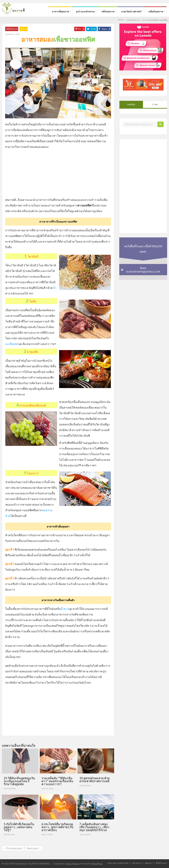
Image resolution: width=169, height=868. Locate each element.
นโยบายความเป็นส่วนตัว (118, 863)
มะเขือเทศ (12, 344)
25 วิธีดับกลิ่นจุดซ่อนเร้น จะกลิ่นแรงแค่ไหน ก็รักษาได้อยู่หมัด (19, 781)
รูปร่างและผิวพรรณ (85, 11)
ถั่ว (55, 288)
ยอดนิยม (131, 104)
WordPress (97, 864)
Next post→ (34, 848)
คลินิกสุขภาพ (108, 11)
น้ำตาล (65, 609)
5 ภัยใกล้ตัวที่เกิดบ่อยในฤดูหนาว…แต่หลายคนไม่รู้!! (19, 827)
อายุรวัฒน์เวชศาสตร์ (131, 11)
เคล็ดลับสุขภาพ (156, 11)
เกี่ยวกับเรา (137, 863)
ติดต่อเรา (149, 863)
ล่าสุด (155, 104)
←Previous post (13, 848)
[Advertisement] (58, 175)
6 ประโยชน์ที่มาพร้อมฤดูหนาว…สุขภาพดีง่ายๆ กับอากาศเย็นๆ (57, 827)
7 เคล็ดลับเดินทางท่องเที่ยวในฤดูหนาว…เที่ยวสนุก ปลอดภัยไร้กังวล (94, 827)
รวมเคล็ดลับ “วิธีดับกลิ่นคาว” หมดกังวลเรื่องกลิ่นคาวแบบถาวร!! (57, 781)
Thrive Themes (72, 864)
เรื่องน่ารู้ (24, 29)
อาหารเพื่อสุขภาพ (60, 11)
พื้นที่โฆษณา (162, 863)
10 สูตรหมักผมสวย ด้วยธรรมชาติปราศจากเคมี (94, 780)
